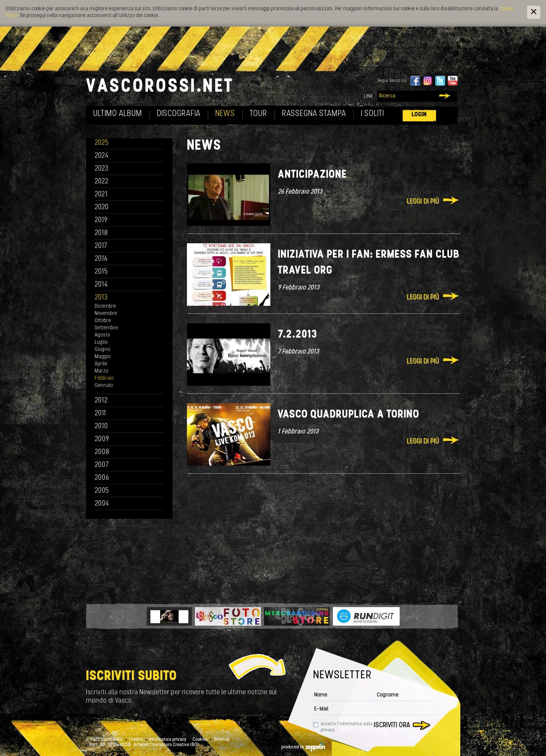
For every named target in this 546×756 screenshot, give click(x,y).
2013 (101, 298)
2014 (101, 285)
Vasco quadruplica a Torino (349, 415)
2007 (102, 465)
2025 (102, 143)
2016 (101, 259)
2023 (102, 169)
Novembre (106, 314)
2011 (100, 414)
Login (419, 115)
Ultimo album (118, 114)
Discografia (179, 114)
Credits (136, 740)
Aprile (101, 364)
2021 (101, 195)
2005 (102, 491)
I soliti (373, 114)
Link (369, 96)
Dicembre (105, 306)
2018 (101, 233)
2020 (102, 207)
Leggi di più (423, 202)
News (225, 114)
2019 (101, 220)
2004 (102, 504)
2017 (101, 246)
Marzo (102, 371)
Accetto (347, 727)
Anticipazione (312, 175)
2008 (102, 452)
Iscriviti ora (392, 725)
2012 (101, 401)
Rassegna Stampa (314, 114)
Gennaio (104, 386)
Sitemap (222, 740)
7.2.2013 (297, 335)
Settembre (106, 328)
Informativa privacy (168, 740)
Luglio (101, 342)
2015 (101, 272)
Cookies (200, 740)
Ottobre (103, 321)
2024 (102, 156)
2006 (102, 478)
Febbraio (104, 378)
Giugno (103, 350)
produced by (303, 747)
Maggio (103, 357)
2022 (102, 182)
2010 (101, 427)
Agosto (103, 335)
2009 (102, 439)
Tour (259, 114)
